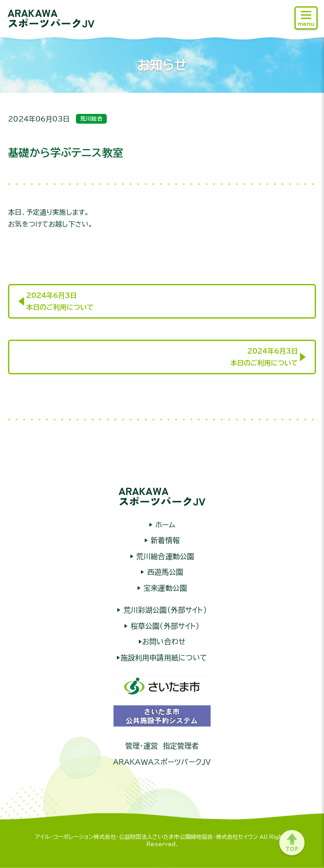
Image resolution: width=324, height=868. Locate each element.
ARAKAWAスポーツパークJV (51, 18)
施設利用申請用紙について (164, 658)
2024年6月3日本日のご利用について (60, 301)
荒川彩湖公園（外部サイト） (164, 610)
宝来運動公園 (164, 588)
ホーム (164, 525)
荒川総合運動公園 (164, 556)
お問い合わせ (164, 642)
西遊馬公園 (164, 572)
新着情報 (164, 540)
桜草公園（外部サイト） (164, 626)
